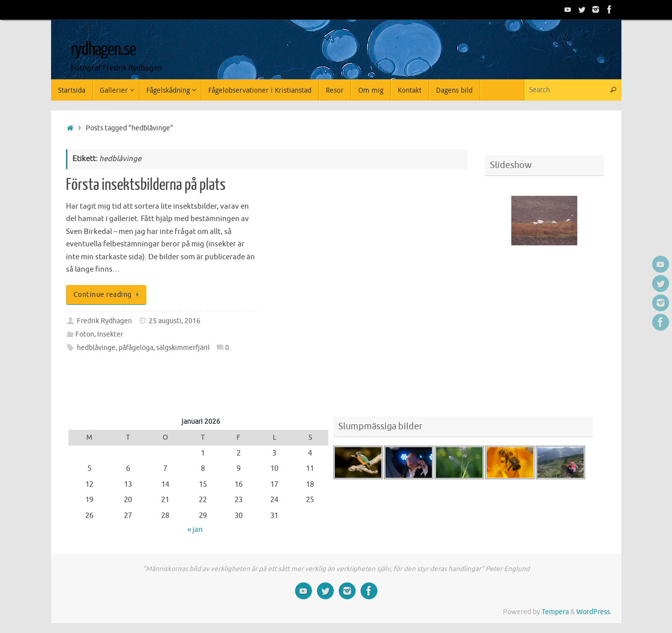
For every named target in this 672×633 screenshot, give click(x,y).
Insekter (110, 334)
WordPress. (594, 612)
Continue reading (108, 295)
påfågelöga (136, 348)
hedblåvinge (96, 348)
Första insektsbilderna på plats (146, 185)
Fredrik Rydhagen (104, 321)
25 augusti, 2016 (175, 321)
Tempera (555, 612)
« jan (195, 530)
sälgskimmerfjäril (183, 348)
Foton (85, 334)
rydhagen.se (103, 50)
